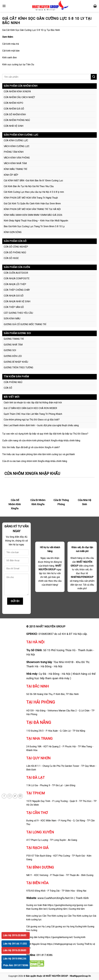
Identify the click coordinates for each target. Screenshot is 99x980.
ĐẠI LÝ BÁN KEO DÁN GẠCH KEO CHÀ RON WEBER (30, 408)
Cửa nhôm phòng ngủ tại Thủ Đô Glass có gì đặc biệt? (32, 420)
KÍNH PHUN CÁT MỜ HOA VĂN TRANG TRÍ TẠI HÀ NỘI (32, 209)
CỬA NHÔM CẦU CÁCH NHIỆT (19, 97)
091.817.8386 (44, 955)
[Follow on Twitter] (15, 796)
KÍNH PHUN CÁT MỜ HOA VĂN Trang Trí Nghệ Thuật (31, 198)
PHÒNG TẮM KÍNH (14, 152)
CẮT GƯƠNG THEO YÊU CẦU (18, 313)
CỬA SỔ (8, 388)
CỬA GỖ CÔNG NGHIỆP (16, 247)
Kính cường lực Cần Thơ (64, 916)
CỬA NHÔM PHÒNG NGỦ (17, 120)
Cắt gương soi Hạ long (63, 927)
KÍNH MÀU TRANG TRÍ (15, 169)
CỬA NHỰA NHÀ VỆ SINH (17, 301)
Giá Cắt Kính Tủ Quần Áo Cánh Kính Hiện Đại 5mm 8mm (32, 204)
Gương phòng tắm (58, 909)
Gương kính (80, 937)
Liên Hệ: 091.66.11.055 (15, 944)
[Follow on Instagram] (10, 796)
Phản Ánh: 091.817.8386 (16, 965)
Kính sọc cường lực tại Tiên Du (18, 64)
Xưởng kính (81, 927)
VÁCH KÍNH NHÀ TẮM (15, 163)
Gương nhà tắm (77, 909)
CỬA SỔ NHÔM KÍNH (15, 114)
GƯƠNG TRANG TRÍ (14, 339)
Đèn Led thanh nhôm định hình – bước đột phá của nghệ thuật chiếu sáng (41, 425)
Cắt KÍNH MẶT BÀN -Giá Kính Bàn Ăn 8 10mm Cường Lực (33, 181)
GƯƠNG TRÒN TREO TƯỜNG (18, 367)
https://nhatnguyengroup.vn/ (62, 944)
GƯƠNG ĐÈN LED (13, 356)
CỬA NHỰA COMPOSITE (17, 278)
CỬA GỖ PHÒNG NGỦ (15, 252)
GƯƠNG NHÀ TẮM (13, 345)
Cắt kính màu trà (11, 44)
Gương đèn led (39, 909)
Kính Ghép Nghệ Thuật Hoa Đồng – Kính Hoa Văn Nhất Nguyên (36, 221)
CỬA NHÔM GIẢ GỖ (14, 109)
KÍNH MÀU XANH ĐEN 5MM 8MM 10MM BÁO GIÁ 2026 (33, 215)
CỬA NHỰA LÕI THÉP (15, 284)
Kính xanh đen (9, 58)
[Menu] (4, 6)
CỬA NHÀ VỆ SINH (14, 126)
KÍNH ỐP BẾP (11, 175)
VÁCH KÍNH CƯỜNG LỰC (17, 146)
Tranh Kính (82, 898)
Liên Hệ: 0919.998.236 (15, 959)
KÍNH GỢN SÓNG (13, 232)
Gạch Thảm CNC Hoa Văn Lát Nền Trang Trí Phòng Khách (33, 414)
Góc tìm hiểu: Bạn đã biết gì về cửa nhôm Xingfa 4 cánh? (31, 447)
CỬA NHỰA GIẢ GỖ (14, 296)
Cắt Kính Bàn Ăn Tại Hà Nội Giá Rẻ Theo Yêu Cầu (29, 186)
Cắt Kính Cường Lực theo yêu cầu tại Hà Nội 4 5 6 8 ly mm (34, 192)
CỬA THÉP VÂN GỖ (14, 307)
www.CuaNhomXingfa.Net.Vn (55, 898)
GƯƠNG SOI (10, 350)
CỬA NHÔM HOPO (13, 103)
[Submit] (94, 77)
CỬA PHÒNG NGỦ (13, 382)
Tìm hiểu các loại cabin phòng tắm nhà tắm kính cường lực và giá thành (39, 454)
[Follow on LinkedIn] (20, 796)
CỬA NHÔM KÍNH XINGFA (17, 91)
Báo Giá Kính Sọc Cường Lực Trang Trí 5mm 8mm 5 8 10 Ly (34, 226)
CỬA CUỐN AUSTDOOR (16, 273)
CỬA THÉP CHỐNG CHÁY (17, 290)
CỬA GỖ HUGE (11, 258)
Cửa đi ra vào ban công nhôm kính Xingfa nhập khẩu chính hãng (35, 461)
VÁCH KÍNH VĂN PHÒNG (17, 158)
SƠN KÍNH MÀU (12, 319)
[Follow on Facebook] (4, 796)
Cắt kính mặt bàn (11, 51)
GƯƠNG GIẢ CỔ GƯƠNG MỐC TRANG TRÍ (25, 324)
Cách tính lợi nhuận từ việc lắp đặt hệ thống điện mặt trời (33, 403)
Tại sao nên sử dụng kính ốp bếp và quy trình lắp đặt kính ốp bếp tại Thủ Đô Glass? (45, 434)
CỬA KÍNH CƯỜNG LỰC (16, 140)
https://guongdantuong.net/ (59, 937)
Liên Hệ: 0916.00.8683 (15, 935)
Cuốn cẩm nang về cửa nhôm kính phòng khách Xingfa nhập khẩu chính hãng (41, 441)
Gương (80, 944)
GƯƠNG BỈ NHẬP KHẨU (16, 362)
